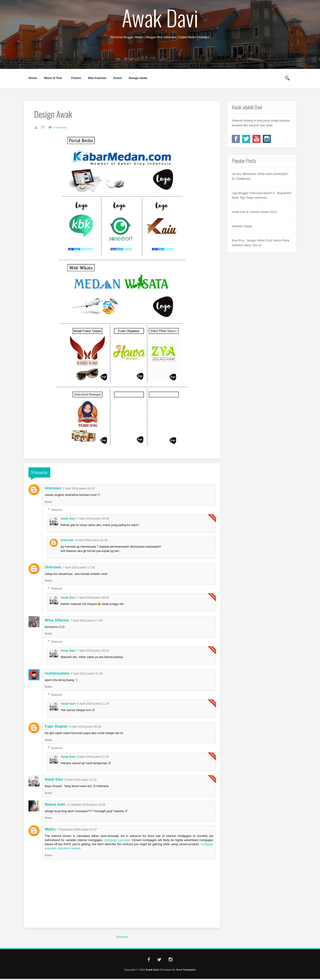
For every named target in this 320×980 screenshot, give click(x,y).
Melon (50, 830)
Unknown (53, 490)
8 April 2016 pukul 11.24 (93, 705)
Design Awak (138, 78)
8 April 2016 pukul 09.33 (85, 728)
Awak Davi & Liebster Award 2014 (254, 212)
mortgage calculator (118, 841)
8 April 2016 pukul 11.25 (93, 758)
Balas (49, 503)
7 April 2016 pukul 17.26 (79, 569)
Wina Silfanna (57, 621)
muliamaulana (57, 675)
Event (118, 78)
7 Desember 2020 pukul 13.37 (77, 831)
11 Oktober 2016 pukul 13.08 (86, 806)
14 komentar (61, 128)
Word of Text (53, 78)
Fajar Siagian (56, 728)
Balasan (57, 511)
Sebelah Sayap (242, 226)
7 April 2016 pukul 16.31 (79, 490)
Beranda (122, 938)
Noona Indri (55, 806)
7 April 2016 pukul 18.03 (93, 652)
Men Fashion (97, 78)
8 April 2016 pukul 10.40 (92, 541)
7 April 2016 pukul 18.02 (93, 599)
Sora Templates (186, 971)
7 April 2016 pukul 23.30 (87, 675)
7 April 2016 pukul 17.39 (86, 622)
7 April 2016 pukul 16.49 (93, 520)
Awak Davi (160, 17)
